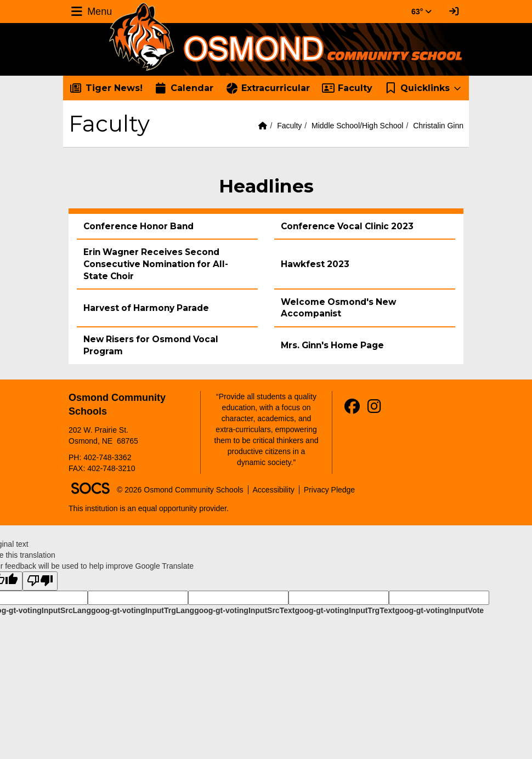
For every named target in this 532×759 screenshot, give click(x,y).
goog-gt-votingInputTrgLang (143, 610)
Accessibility (274, 490)
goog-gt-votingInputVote (439, 610)
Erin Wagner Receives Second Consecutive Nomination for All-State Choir (156, 264)
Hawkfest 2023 (315, 264)
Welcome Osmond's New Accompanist (338, 308)
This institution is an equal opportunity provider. (149, 508)
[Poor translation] (40, 581)
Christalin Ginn (438, 126)
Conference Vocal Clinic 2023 (347, 226)
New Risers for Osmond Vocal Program (151, 345)
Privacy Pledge (329, 490)
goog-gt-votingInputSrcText (244, 610)
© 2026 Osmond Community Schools (180, 490)
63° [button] (421, 12)
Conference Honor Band (138, 226)
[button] (424, 88)
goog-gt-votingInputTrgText (344, 610)
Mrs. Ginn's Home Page (332, 345)
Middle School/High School (357, 126)
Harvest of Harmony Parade (146, 308)
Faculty (289, 126)
